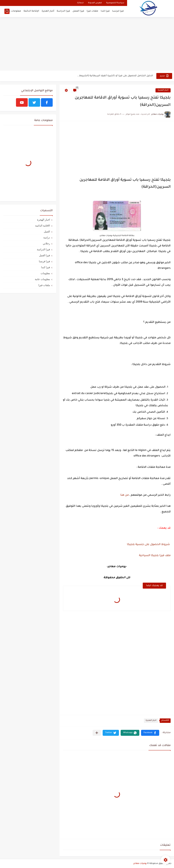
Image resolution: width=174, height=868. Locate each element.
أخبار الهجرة (48, 11)
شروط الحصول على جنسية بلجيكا (148, 545)
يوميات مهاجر (140, 864)
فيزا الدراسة (63, 11)
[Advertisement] (87, 44)
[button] (150, 733)
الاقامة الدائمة (43, 226)
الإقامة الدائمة (31, 11)
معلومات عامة (13, 11)
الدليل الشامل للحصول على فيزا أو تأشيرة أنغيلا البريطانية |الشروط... (115, 76)
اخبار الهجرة (163, 90)
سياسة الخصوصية (115, 3)
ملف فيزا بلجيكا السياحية (155, 556)
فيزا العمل (78, 11)
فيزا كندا (105, 11)
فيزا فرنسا (118, 11)
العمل (47, 232)
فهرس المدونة (95, 3)
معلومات (45, 273)
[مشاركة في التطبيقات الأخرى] (97, 733)
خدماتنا (80, 3)
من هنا (124, 495)
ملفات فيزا (92, 11)
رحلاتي (46, 243)
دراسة (47, 237)
